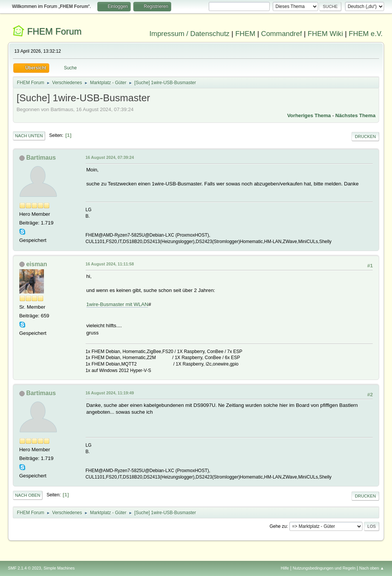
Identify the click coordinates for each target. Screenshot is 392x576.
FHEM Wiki (325, 34)
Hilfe (285, 568)
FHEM (245, 34)
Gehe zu (278, 526)
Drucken (365, 137)
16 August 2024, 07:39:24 (110, 157)
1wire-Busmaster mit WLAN (117, 304)
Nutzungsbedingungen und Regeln (324, 568)
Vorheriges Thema (309, 115)
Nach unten (29, 136)
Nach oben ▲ (372, 568)
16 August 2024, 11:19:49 (110, 393)
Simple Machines (59, 568)
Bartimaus (41, 158)
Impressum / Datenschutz (189, 34)
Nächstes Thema (355, 115)
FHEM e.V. (366, 34)
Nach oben (28, 495)
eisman (37, 264)
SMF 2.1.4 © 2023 (25, 568)
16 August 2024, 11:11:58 (110, 264)
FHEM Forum (54, 31)
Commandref (281, 34)
